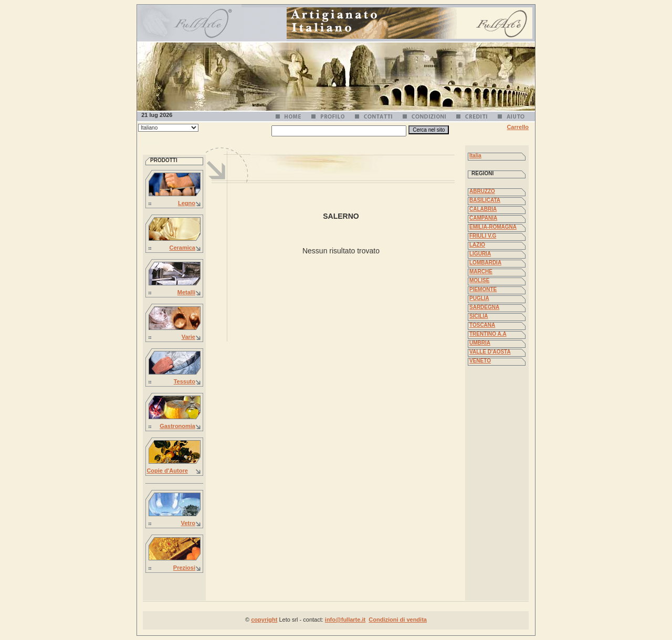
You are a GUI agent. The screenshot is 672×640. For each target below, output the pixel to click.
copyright (264, 620)
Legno (187, 203)
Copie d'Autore (167, 471)
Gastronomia (177, 426)
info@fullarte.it (345, 620)
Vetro (188, 523)
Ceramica (182, 248)
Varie (188, 337)
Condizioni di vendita (398, 620)
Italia (475, 156)
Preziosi (184, 568)
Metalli (186, 292)
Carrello (518, 127)
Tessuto (185, 381)
